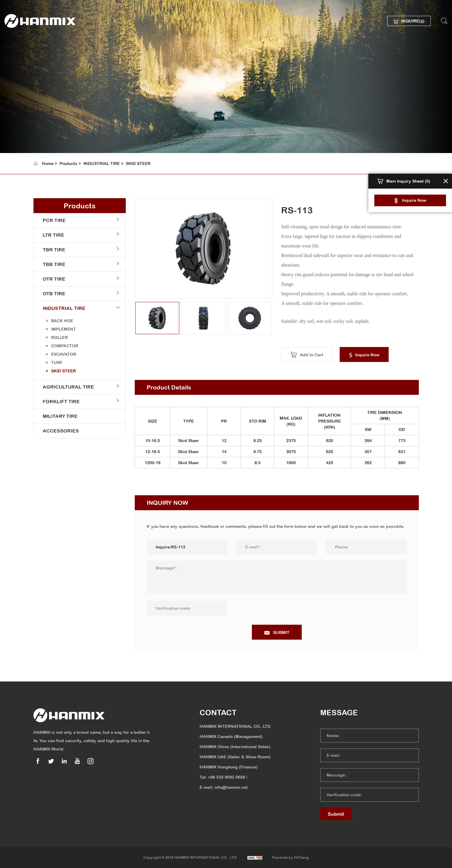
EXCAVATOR (62, 354)
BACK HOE (61, 321)
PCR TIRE (53, 220)
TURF (55, 363)
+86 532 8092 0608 (226, 777)
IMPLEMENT (62, 329)
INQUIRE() (413, 22)
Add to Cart (315, 355)
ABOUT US (31, 65)
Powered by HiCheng (291, 858)
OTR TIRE (53, 279)
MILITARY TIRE (59, 416)
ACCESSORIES (59, 431)
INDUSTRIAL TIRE (102, 163)
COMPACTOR (63, 346)
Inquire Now (414, 200)
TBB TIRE (53, 264)
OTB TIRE (53, 294)
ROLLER (58, 337)
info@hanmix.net (231, 787)
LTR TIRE (52, 235)
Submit (336, 814)
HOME (26, 50)
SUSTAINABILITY (39, 96)
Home (48, 163)
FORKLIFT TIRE (60, 401)
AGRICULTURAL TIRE (67, 387)
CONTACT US (34, 127)
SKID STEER (138, 163)
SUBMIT (285, 632)
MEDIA (26, 112)
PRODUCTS (32, 81)
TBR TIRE (53, 250)
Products (68, 163)
